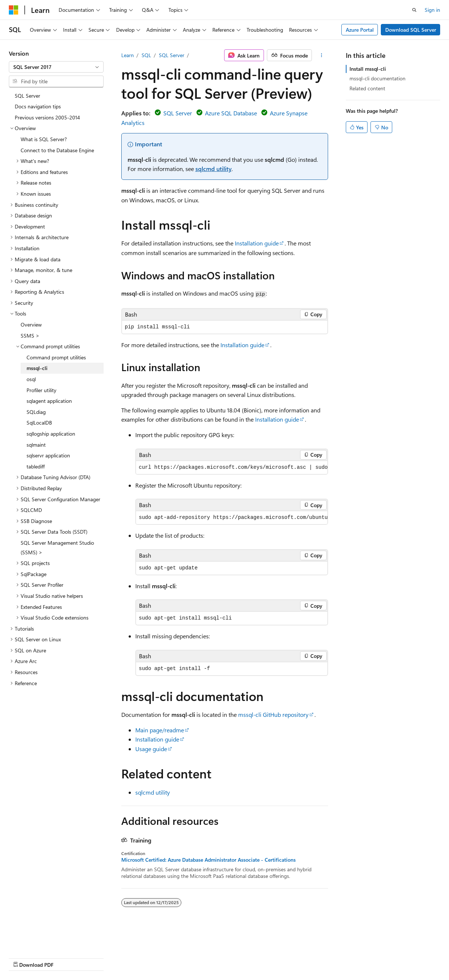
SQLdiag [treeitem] (36, 412)
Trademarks (234, 958)
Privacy (161, 958)
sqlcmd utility (213, 169)
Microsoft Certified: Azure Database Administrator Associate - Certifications (208, 860)
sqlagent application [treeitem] (49, 401)
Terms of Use (198, 958)
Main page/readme (160, 730)
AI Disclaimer (24, 958)
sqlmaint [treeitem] (36, 445)
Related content (367, 88)
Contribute (132, 958)
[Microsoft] (14, 10)
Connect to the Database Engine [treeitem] (57, 150)
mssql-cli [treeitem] (37, 368)
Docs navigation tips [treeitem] (38, 106)
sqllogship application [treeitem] (51, 434)
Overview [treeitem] (31, 325)
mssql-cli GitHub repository (273, 714)
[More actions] (321, 55)
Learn (128, 55)
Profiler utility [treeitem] (41, 390)
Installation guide (257, 243)
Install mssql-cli (368, 69)
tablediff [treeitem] (36, 466)
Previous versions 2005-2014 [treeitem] (47, 117)
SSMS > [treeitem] (30, 336)
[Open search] (414, 10)
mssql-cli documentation (377, 78)
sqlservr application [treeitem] (48, 455)
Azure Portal (360, 30)
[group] (232, 468)
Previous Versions (67, 958)
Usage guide (151, 749)
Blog (100, 958)
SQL (146, 55)
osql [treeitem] (31, 379)
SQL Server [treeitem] (27, 96)
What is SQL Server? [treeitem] (44, 139)
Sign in (432, 10)
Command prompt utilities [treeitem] (56, 357)
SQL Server (172, 55)
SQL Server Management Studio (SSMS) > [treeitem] (57, 547)
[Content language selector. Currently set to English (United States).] (43, 940)
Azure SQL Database (231, 113)
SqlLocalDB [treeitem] (39, 423)
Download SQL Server (411, 30)
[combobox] (56, 67)
